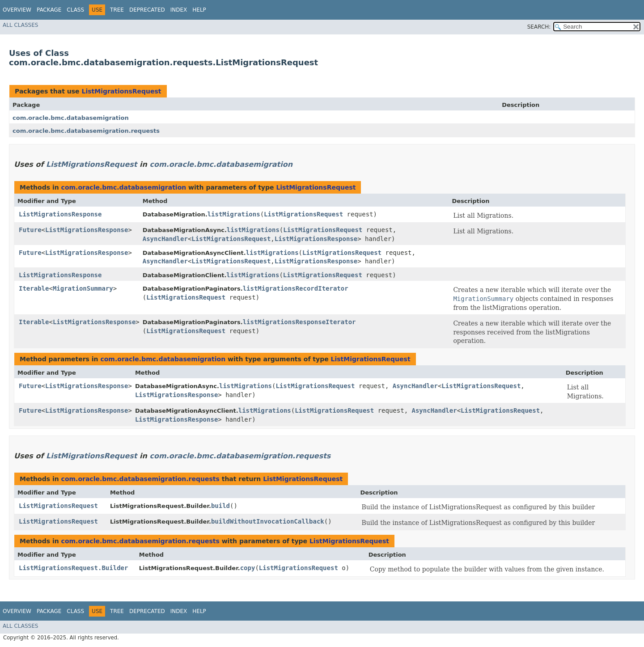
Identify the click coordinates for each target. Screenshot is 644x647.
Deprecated (147, 10)
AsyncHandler (165, 239)
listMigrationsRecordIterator (296, 288)
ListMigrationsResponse (60, 214)
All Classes (20, 25)
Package (49, 10)
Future (30, 230)
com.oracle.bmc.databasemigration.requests (86, 131)
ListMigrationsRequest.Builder (73, 568)
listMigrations (234, 214)
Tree (117, 10)
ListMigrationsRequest (121, 91)
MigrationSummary (83, 288)
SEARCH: (539, 27)
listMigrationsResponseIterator (299, 322)
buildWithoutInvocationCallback (268, 521)
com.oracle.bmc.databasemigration (71, 118)
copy (248, 568)
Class (75, 10)
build (220, 506)
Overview (17, 10)
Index (179, 10)
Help (199, 10)
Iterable (34, 288)
